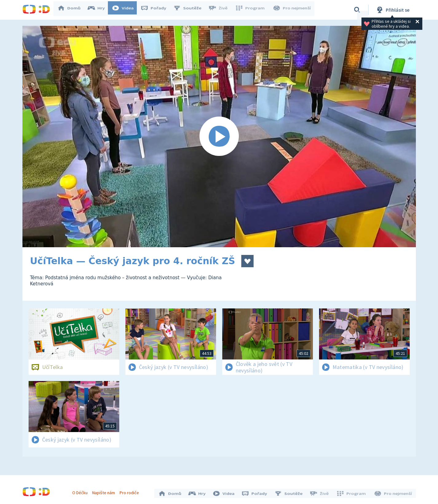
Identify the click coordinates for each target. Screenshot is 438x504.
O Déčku (81, 491)
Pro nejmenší (292, 10)
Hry (99, 10)
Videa (126, 10)
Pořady (156, 10)
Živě (221, 10)
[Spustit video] (219, 137)
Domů (72, 10)
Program (252, 10)
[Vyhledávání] (357, 10)
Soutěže (190, 10)
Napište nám (105, 491)
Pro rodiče (131, 491)
